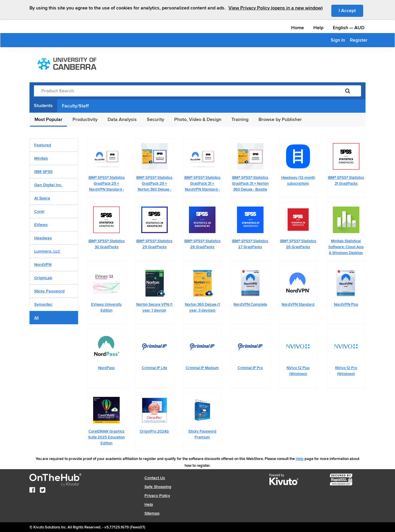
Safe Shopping (158, 487)
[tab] (54, 145)
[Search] (348, 91)
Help (318, 28)
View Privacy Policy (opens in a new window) (275, 8)
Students (43, 106)
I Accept (351, 10)
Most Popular (48, 120)
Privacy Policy (157, 496)
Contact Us (155, 478)
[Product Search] (184, 91)
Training (240, 120)
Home (298, 28)
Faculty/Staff (75, 106)
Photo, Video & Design (198, 120)
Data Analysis (122, 120)
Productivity (85, 120)
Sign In (338, 40)
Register (359, 40)
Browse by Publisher (280, 120)
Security (155, 120)
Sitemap (152, 513)
